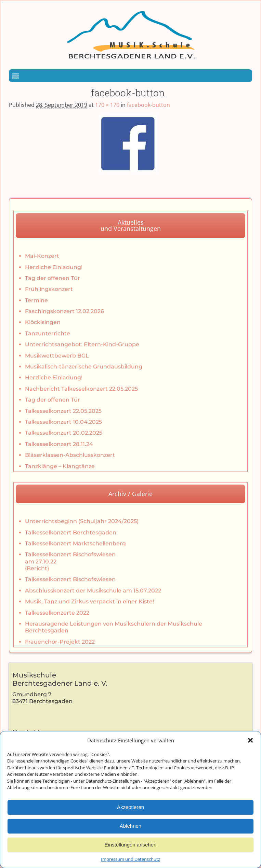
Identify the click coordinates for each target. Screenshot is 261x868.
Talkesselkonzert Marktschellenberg (75, 543)
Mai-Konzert (42, 256)
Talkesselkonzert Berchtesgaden (71, 533)
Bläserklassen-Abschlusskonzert (70, 455)
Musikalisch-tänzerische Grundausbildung (84, 367)
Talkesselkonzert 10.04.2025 (63, 422)
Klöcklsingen (43, 322)
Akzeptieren (130, 813)
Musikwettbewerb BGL (57, 356)
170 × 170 (107, 105)
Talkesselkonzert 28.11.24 (59, 444)
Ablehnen (130, 832)
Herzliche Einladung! (54, 267)
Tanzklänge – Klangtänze (60, 466)
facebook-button (148, 105)
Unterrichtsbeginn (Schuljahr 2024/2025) (82, 521)
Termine (36, 300)
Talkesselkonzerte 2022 (57, 613)
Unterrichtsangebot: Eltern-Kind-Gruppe (82, 344)
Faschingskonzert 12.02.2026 (64, 311)
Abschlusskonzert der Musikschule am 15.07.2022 (93, 591)
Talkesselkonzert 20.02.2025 (64, 433)
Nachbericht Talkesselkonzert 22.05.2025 (81, 389)
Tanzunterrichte (48, 333)
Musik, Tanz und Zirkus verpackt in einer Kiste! (89, 601)
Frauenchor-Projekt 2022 (60, 642)
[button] (250, 746)
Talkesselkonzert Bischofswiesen (70, 579)
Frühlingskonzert (49, 289)
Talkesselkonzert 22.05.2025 (63, 411)
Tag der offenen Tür (53, 278)
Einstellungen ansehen (131, 850)
